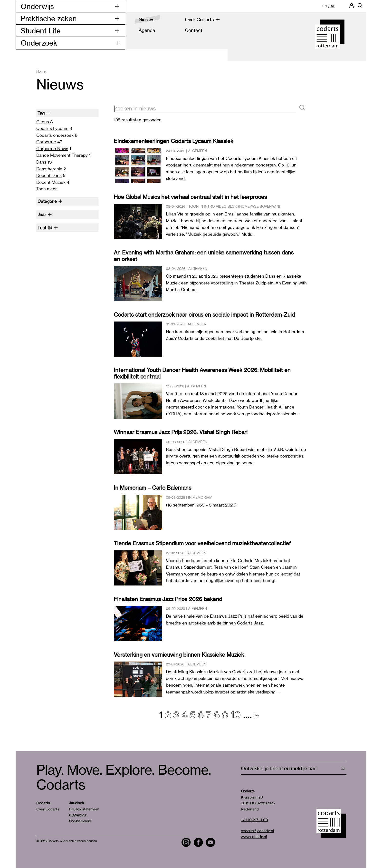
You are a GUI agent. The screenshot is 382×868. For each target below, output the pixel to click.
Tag (44, 113)
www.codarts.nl (254, 837)
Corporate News (52, 148)
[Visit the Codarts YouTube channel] (210, 842)
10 (236, 714)
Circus (43, 122)
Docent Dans (49, 175)
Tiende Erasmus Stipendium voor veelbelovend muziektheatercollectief (202, 543)
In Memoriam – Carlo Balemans (153, 488)
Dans (41, 162)
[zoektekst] (205, 109)
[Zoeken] (302, 108)
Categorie (50, 201)
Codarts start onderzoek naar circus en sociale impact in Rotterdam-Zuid (204, 314)
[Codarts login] (352, 7)
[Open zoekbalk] (360, 7)
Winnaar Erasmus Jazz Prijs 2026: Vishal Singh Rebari (181, 432)
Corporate (46, 142)
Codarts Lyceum (52, 128)
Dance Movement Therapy (62, 155)
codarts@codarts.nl (257, 831)
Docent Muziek (51, 182)
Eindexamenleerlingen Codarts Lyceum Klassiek (174, 141)
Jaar (45, 214)
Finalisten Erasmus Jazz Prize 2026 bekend (168, 599)
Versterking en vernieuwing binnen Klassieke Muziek (179, 654)
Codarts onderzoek (55, 135)
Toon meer (47, 189)
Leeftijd (48, 227)
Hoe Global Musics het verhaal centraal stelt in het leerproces (190, 197)
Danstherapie (49, 169)
